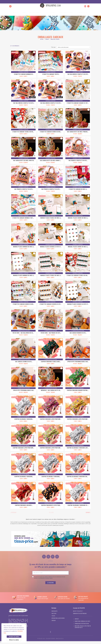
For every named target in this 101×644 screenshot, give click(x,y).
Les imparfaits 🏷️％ (82, 13)
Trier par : (54, 47)
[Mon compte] (85, 6)
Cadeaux (47, 39)
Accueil (42, 39)
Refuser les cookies (14, 640)
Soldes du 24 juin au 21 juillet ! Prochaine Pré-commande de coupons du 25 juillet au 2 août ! (24, 2)
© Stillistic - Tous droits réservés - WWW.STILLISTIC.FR (50, 640)
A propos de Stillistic (79, 2)
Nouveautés (16, 13)
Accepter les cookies (14, 637)
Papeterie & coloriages (36, 13)
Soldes (24, 13)
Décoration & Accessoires (66, 13)
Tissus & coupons (51, 13)
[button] (10, 6)
